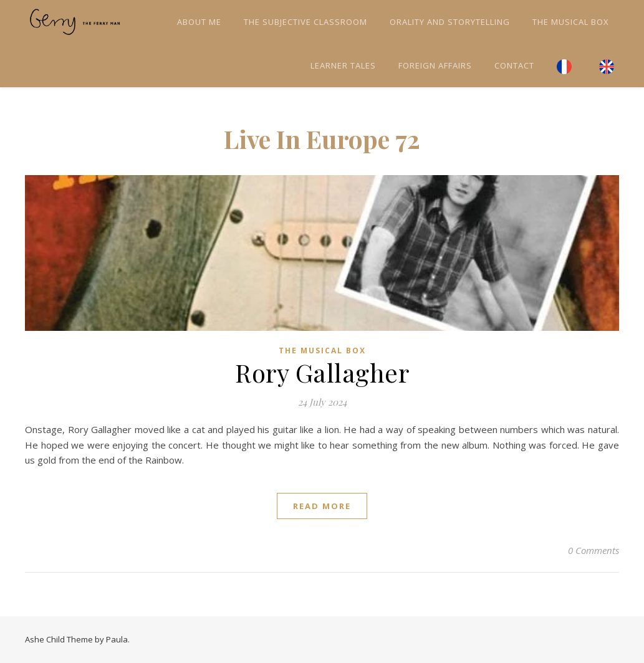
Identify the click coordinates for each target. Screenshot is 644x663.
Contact (514, 65)
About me (199, 22)
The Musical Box (571, 22)
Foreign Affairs (435, 65)
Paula (117, 639)
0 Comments (594, 550)
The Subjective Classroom (305, 22)
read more (322, 506)
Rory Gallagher (322, 372)
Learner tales (343, 65)
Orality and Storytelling (450, 22)
